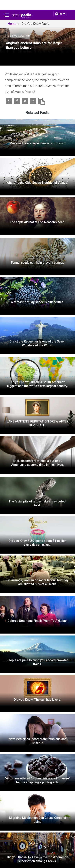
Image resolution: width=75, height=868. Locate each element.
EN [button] (58, 14)
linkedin (60, 866)
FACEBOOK (13, 866)
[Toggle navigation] (7, 15)
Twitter (38, 866)
